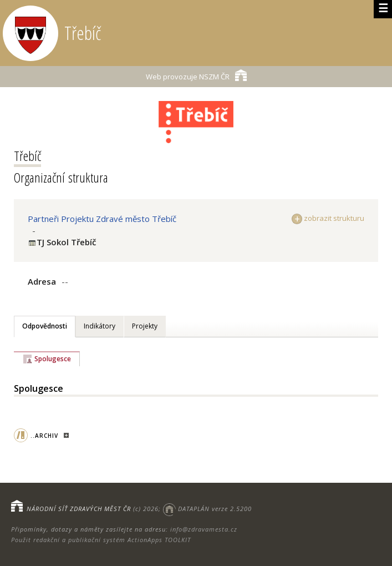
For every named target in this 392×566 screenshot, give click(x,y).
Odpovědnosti (45, 326)
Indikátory (100, 326)
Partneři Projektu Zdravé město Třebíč (102, 219)
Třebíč (27, 156)
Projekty (145, 326)
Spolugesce (53, 359)
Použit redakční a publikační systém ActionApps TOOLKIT (101, 540)
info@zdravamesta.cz (204, 529)
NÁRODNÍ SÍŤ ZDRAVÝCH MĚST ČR (79, 509)
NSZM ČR (196, 75)
